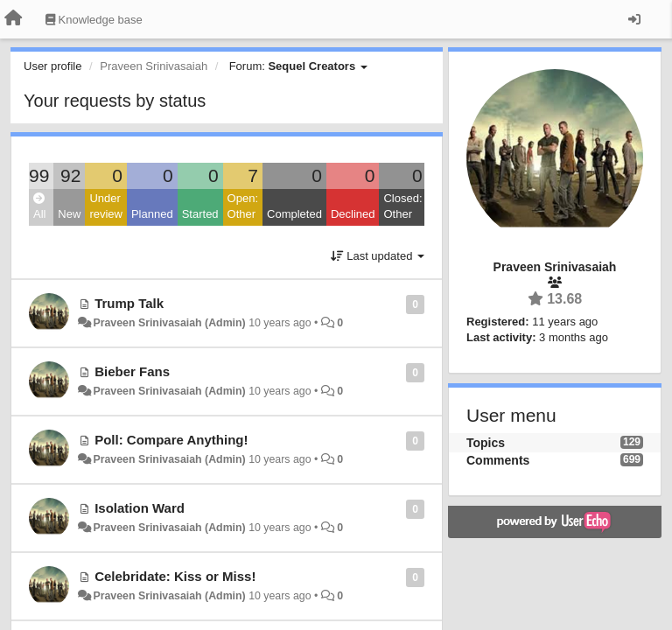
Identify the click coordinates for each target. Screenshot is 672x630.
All (39, 207)
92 (70, 175)
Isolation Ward (140, 508)
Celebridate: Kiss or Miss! (175, 576)
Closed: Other (402, 206)
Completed (294, 214)
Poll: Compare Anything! (171, 440)
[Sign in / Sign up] (634, 19)
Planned (152, 214)
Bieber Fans (132, 371)
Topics (486, 443)
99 (39, 175)
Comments (498, 460)
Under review (106, 206)
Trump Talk (129, 303)
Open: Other (243, 206)
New (69, 214)
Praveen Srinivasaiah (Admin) (169, 323)
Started (200, 214)
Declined (353, 214)
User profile (52, 66)
